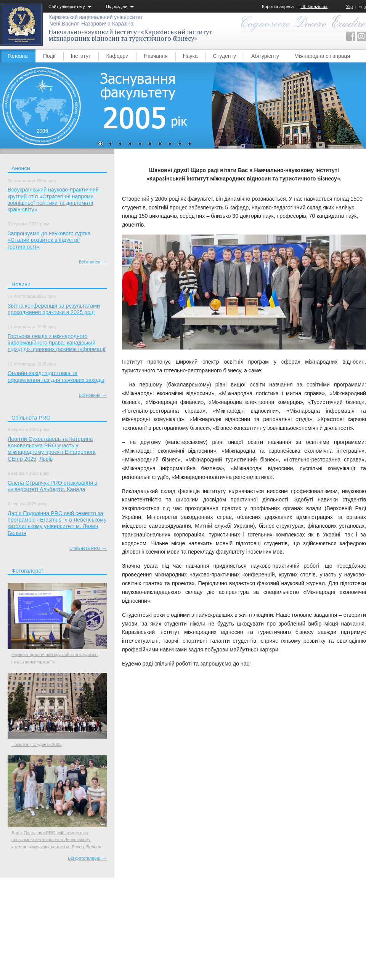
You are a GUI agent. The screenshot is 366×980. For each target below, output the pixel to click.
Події (49, 56)
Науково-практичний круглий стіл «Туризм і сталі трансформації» (55, 658)
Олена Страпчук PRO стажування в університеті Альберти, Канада (52, 486)
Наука (190, 56)
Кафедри (117, 56)
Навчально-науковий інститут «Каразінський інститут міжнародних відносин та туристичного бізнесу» (130, 35)
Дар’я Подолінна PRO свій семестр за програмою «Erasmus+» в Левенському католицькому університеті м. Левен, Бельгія (57, 523)
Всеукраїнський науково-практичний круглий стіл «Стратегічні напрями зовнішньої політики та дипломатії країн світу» (53, 200)
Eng (362, 6)
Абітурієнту (265, 56)
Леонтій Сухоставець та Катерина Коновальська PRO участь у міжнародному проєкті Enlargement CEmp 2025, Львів (52, 449)
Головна (18, 56)
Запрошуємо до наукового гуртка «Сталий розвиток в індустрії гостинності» (49, 240)
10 (189, 144)
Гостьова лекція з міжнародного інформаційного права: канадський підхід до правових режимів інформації (57, 343)
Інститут (81, 56)
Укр (349, 6)
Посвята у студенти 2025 (37, 744)
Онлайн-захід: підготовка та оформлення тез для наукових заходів (56, 376)
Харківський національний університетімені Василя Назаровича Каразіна (96, 20)
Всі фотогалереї (87, 858)
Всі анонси (93, 262)
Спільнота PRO (88, 548)
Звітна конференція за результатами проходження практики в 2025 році (54, 309)
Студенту (225, 56)
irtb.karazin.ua (314, 6)
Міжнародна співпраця (322, 56)
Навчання (156, 56)
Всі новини (93, 395)
